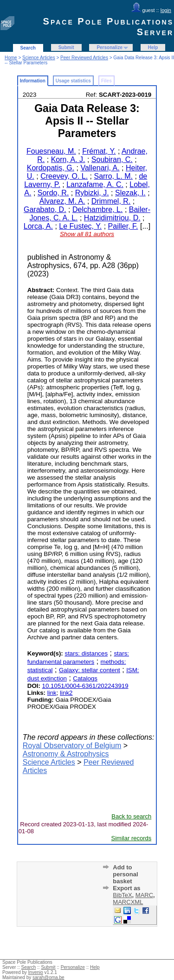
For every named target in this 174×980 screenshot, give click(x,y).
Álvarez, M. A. (62, 201)
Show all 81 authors (87, 234)
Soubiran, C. (112, 159)
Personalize (110, 47)
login (166, 10)
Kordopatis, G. (51, 168)
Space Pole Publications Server (108, 27)
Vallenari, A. (100, 168)
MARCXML (128, 902)
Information (33, 81)
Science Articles (39, 58)
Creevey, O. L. (64, 176)
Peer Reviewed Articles (84, 58)
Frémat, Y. (99, 151)
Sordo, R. (53, 193)
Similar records (132, 838)
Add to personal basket (125, 874)
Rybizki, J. (92, 193)
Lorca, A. (38, 226)
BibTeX (122, 895)
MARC (144, 895)
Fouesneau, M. (51, 151)
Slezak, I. (130, 193)
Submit (66, 47)
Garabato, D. (45, 209)
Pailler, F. (123, 226)
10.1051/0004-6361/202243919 (85, 686)
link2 (66, 693)
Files (106, 81)
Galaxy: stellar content (90, 670)
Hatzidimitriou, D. (112, 218)
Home (11, 58)
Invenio (36, 972)
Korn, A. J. (68, 159)
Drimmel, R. (111, 201)
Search (28, 48)
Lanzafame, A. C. (95, 184)
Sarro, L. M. (113, 176)
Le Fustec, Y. (80, 226)
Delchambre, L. (98, 209)
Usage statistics (73, 81)
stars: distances (86, 653)
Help (153, 47)
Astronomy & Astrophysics (66, 754)
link (52, 693)
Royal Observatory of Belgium (72, 746)
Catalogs (85, 678)
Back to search (131, 816)
